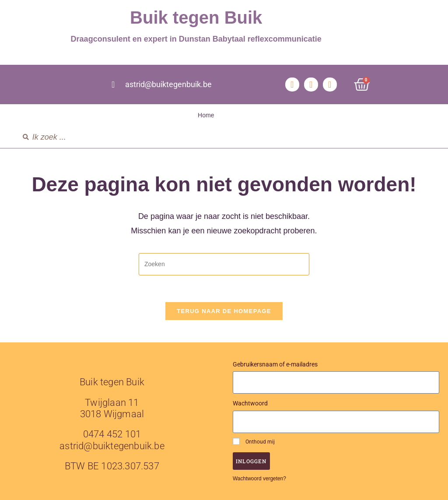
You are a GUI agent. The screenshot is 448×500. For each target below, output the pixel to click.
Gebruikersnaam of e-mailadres (275, 364)
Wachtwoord (250, 403)
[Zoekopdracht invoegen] (224, 264)
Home (206, 115)
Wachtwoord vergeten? (259, 479)
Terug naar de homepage (224, 311)
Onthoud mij (254, 441)
